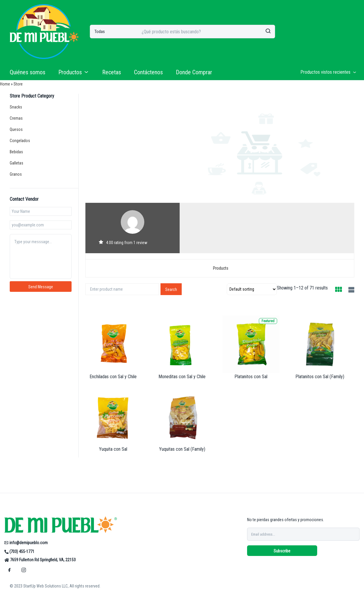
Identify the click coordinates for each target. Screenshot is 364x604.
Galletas (16, 163)
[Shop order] (252, 289)
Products (221, 268)
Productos (74, 72)
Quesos (16, 129)
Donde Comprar (194, 72)
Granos (16, 174)
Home (5, 84)
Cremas (16, 118)
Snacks (16, 107)
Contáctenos (148, 72)
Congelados (20, 141)
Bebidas (16, 152)
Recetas (112, 72)
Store (18, 84)
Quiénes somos (28, 72)
